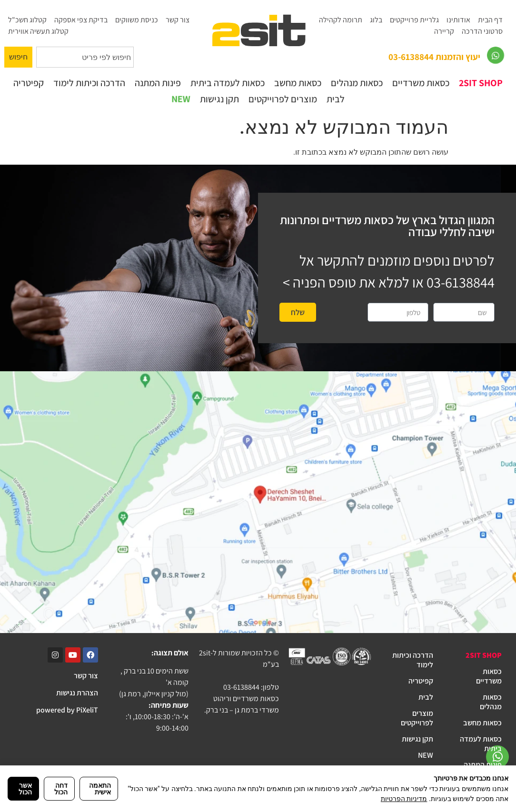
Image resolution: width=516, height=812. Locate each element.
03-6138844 (461, 282)
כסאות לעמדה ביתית (228, 83)
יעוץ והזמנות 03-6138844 (434, 57)
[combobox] (85, 57)
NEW (181, 99)
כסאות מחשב (298, 83)
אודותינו (458, 20)
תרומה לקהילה (341, 20)
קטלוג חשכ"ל (27, 20)
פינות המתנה (158, 83)
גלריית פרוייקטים (414, 20)
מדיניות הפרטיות (404, 799)
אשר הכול (25, 789)
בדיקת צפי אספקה (81, 20)
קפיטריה (29, 83)
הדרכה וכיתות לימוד (89, 83)
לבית (336, 99)
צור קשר (178, 20)
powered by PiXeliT (67, 710)
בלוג (376, 20)
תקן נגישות (219, 99)
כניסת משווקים (137, 20)
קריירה (444, 31)
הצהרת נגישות (77, 693)
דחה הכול (61, 789)
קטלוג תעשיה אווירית (38, 31)
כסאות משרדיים (421, 83)
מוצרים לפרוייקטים (283, 99)
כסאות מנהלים (357, 83)
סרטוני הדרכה (482, 31)
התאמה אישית (100, 789)
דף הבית (490, 20)
